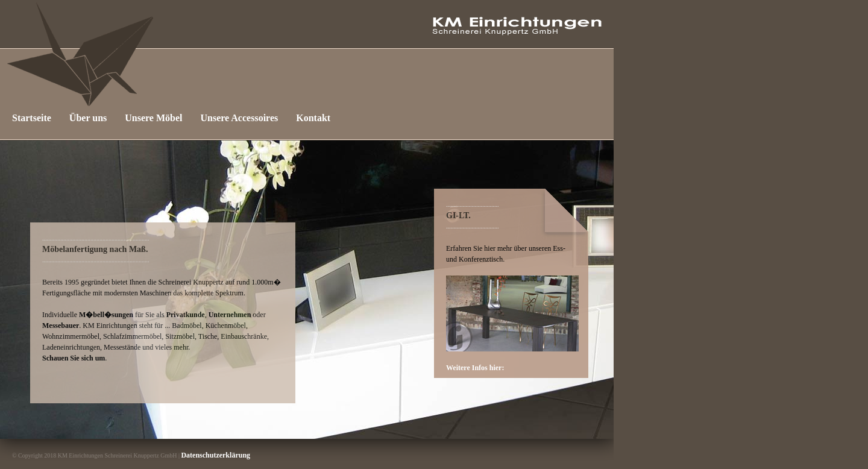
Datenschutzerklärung (215, 455)
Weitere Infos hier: (475, 368)
